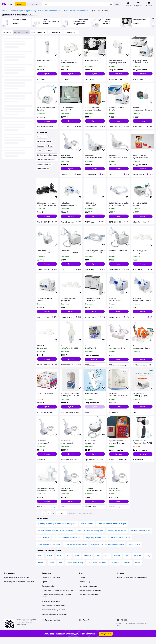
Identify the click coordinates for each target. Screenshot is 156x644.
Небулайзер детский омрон (96, 544)
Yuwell (127, 562)
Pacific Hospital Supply (75, 569)
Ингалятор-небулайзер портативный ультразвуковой (57, 530)
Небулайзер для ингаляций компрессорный (108, 551)
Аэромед (127, 569)
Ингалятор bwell (134, 551)
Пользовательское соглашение (53, 612)
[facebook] (122, 626)
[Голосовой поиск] (111, 4)
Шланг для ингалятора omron (76, 551)
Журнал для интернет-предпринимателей (132, 583)
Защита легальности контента (90, 596)
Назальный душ (43, 544)
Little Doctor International (97, 569)
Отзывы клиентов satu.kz (51, 607)
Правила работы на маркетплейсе (54, 620)
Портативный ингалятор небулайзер (67, 544)
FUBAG (107, 562)
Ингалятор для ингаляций (120, 544)
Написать (119, 74)
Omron (40, 562)
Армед (148, 562)
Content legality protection (89, 601)
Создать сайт (106, 640)
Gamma (117, 562)
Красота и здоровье (34, 11)
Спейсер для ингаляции (117, 537)
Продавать (46, 592)
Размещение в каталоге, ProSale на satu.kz (57, 596)
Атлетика (87, 562)
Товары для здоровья (52, 11)
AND (61, 569)
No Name (137, 562)
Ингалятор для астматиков (141, 537)
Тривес (52, 569)
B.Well (98, 562)
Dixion (138, 569)
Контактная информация (88, 592)
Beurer (60, 562)
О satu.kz (82, 583)
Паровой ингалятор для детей (49, 551)
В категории (35, 4)
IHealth (50, 562)
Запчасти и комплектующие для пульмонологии (55, 537)
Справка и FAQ (84, 588)
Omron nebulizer (87, 530)
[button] (47, 74)
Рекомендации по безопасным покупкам (19, 588)
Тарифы (45, 588)
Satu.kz (5, 11)
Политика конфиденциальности (53, 616)
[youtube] (118, 626)
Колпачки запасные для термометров (112, 530)
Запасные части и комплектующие (91, 537)
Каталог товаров (17, 11)
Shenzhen (41, 569)
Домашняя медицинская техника (76, 11)
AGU (69, 562)
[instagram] (126, 626)
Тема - (50, 626)
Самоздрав (115, 569)
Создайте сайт (47, 583)
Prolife (77, 562)
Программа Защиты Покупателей (17, 583)
